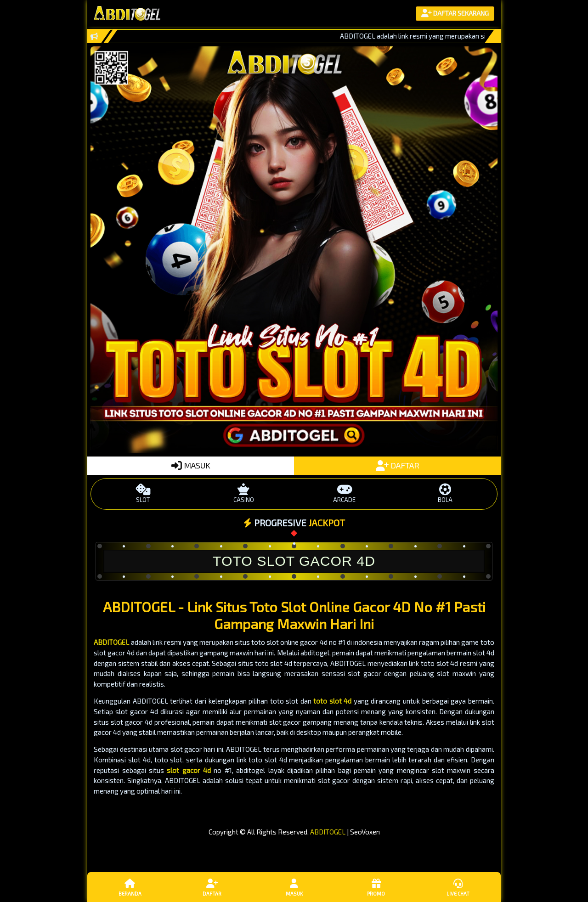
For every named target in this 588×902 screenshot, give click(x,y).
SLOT (143, 493)
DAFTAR (398, 465)
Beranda (130, 887)
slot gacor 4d (189, 770)
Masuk (294, 887)
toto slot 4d (332, 701)
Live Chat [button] (458, 887)
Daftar (212, 887)
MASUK (191, 465)
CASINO (244, 493)
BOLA (445, 493)
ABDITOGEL (111, 642)
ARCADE (344, 493)
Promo (376, 887)
